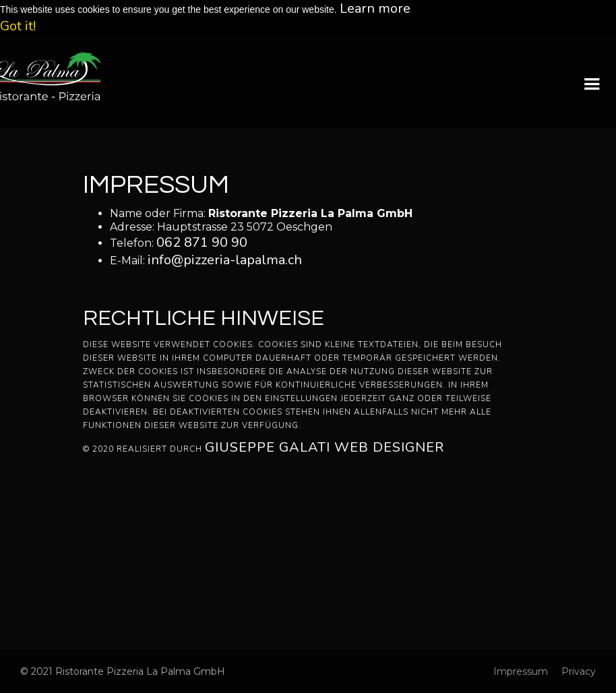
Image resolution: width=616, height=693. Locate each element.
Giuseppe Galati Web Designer (325, 447)
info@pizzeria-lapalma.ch (225, 260)
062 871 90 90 (202, 242)
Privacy (579, 671)
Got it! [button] (18, 26)
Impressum (521, 671)
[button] (592, 84)
